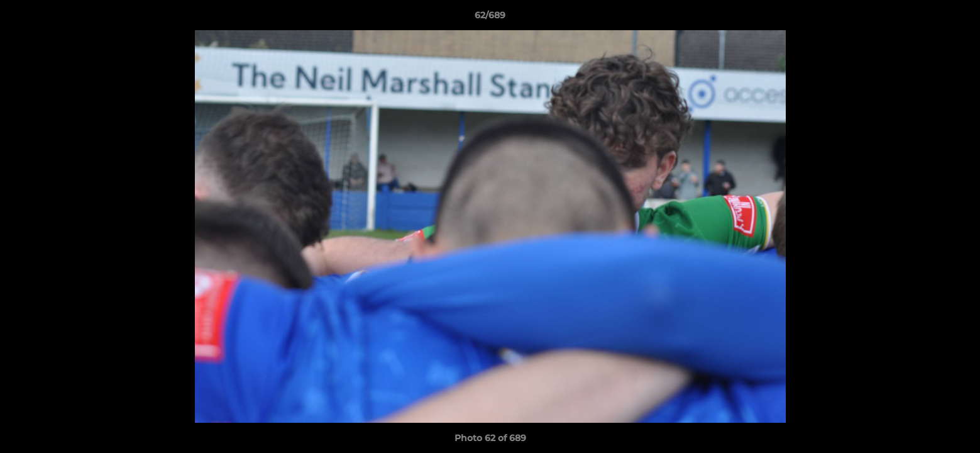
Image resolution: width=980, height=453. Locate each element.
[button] (957, 18)
